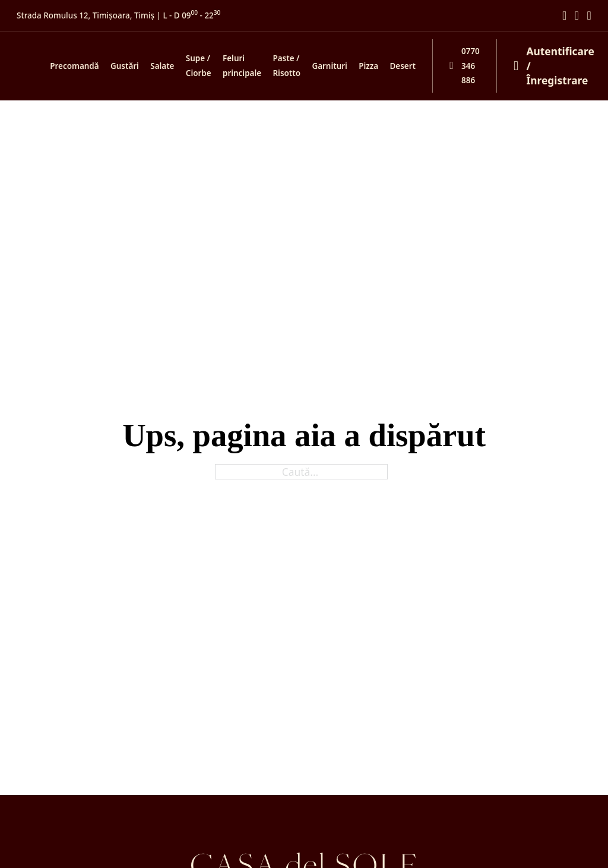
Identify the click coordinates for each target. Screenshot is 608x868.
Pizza (368, 66)
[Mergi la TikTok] (589, 16)
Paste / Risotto (286, 66)
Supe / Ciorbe (199, 66)
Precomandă (74, 66)
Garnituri (330, 66)
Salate (162, 66)
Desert (403, 66)
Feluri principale (242, 66)
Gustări (125, 66)
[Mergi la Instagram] (577, 16)
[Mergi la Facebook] (564, 16)
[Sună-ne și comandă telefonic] (456, 66)
